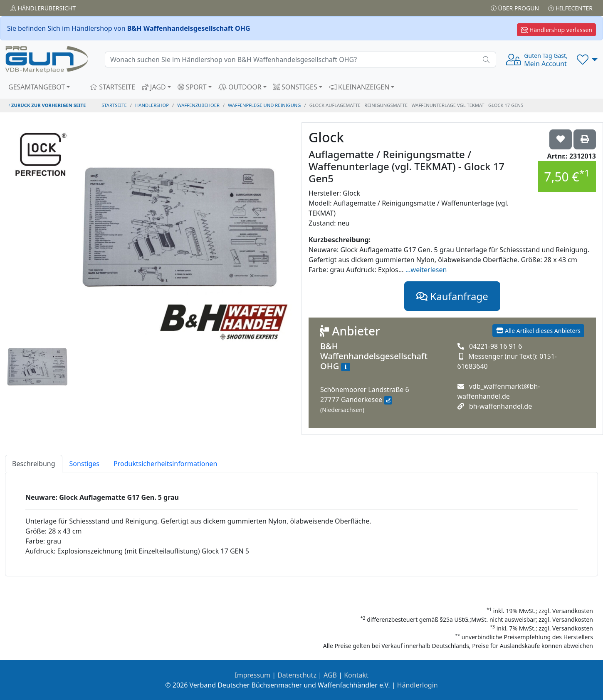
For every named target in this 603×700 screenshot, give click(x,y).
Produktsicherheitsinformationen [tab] (165, 464)
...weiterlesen (426, 270)
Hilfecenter (570, 8)
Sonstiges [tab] (84, 464)
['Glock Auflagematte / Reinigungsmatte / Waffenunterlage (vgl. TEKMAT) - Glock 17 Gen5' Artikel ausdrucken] (585, 139)
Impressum (252, 675)
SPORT (192, 87)
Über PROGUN (515, 8)
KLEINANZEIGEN (359, 87)
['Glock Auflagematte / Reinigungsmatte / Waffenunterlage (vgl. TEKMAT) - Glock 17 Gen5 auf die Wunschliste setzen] (561, 139)
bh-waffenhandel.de (500, 406)
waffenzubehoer (198, 105)
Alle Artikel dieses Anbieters (538, 331)
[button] (587, 60)
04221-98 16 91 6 (495, 346)
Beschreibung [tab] (34, 464)
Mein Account (546, 60)
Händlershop (152, 105)
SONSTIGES (295, 87)
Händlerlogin (418, 685)
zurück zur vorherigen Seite (47, 105)
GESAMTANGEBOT (37, 87)
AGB (330, 675)
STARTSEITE (112, 87)
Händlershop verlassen (556, 30)
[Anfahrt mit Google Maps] (388, 400)
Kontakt (356, 675)
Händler (43, 8)
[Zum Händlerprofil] (346, 367)
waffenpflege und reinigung (264, 105)
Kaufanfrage (452, 296)
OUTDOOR (240, 87)
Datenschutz (297, 675)
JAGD (154, 87)
